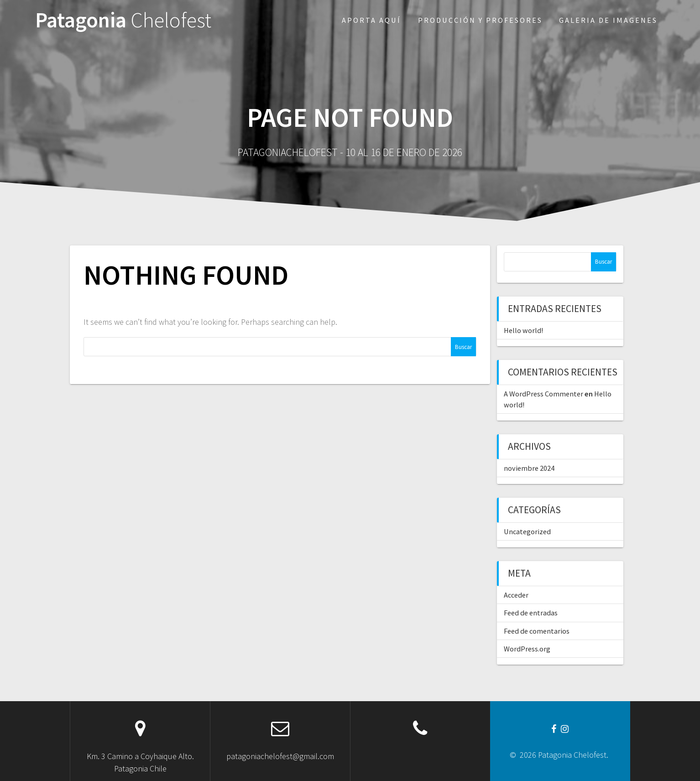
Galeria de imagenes (608, 20)
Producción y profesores (480, 20)
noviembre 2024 (529, 468)
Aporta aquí (371, 20)
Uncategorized (527, 531)
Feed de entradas (531, 613)
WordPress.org (527, 649)
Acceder (516, 595)
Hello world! (523, 330)
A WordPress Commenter (543, 394)
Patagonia (123, 20)
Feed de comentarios (537, 631)
